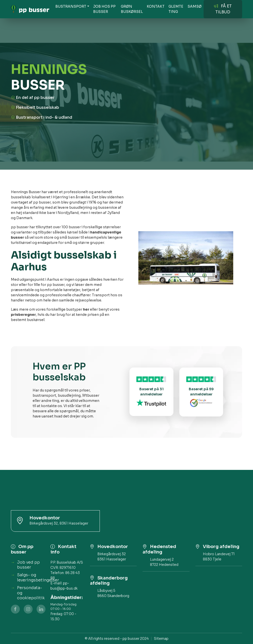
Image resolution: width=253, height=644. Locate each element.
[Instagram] (28, 609)
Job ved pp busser (28, 565)
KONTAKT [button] (156, 6)
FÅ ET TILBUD (223, 9)
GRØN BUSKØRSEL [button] (132, 9)
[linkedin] (41, 609)
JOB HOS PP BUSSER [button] (104, 9)
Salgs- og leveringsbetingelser (38, 577)
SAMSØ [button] (195, 6)
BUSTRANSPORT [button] (71, 6)
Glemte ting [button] (176, 9)
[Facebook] (15, 609)
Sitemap (161, 639)
